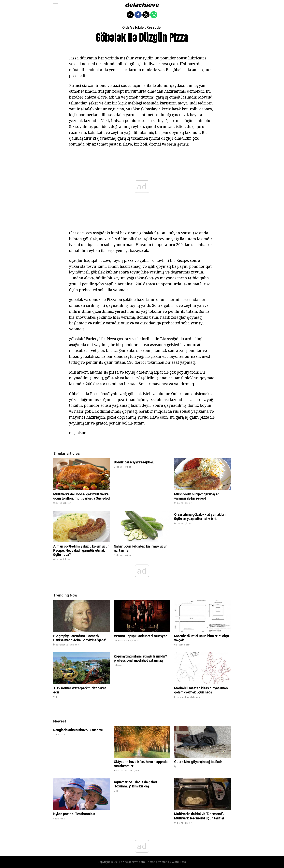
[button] (56, 5)
